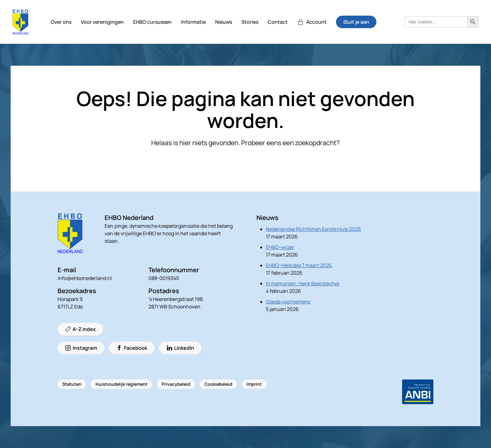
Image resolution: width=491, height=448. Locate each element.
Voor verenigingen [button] (102, 22)
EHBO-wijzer (280, 247)
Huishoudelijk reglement (121, 384)
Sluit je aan (356, 22)
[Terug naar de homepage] (21, 22)
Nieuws (224, 22)
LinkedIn (180, 348)
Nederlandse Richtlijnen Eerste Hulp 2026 (313, 229)
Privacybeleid (176, 384)
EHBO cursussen (152, 22)
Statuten (72, 384)
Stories (250, 22)
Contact (278, 22)
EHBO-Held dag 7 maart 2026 (299, 265)
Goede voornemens (288, 302)
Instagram (81, 348)
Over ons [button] (61, 22)
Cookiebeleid (218, 384)
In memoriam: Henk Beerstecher (303, 283)
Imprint (254, 384)
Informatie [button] (193, 22)
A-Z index (80, 329)
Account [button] (312, 22)
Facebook (132, 348)
